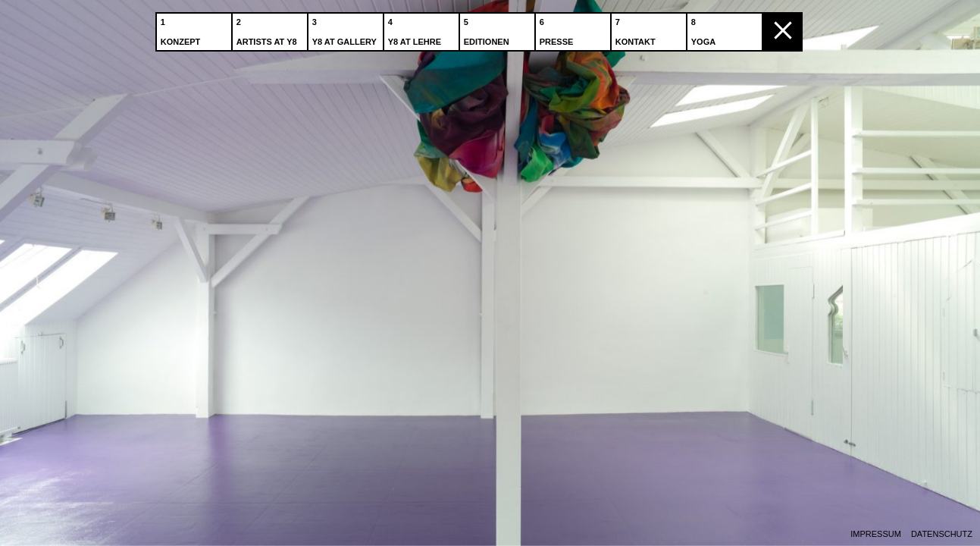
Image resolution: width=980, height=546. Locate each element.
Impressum (876, 534)
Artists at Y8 (268, 30)
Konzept (182, 30)
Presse (558, 30)
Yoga (705, 30)
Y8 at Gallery (346, 30)
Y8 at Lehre (416, 30)
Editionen (488, 30)
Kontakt (637, 30)
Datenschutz (942, 534)
